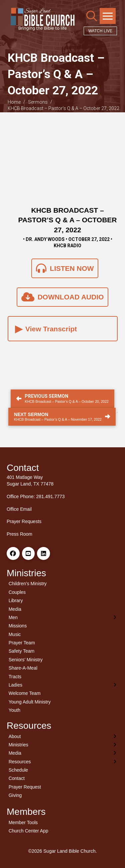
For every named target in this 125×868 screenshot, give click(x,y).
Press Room (19, 534)
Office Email (19, 509)
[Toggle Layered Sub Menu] (62, 617)
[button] (92, 16)
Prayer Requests (24, 521)
